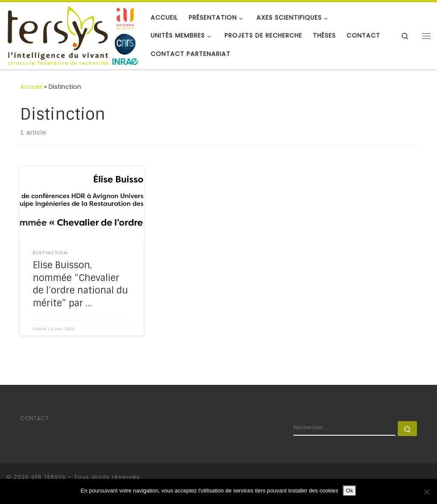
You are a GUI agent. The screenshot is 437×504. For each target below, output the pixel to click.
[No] (426, 492)
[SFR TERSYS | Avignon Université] (72, 35)
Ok (350, 491)
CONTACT (34, 418)
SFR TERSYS (48, 477)
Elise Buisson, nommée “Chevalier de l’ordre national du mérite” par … (80, 284)
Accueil (31, 87)
